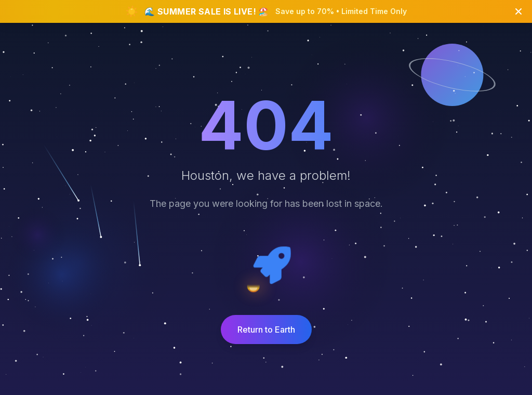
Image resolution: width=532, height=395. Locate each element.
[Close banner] (518, 11)
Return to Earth (266, 330)
